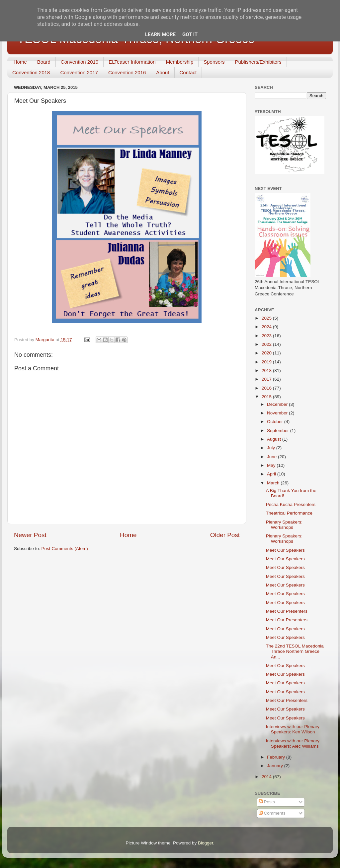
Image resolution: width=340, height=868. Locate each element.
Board (44, 62)
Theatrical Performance (289, 513)
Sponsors (214, 62)
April (272, 474)
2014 (267, 777)
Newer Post (30, 535)
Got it (190, 34)
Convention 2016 (127, 72)
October (276, 422)
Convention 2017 (79, 72)
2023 (267, 336)
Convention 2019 (80, 62)
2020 (267, 353)
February (277, 757)
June (272, 457)
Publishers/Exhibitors (258, 62)
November (278, 413)
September (279, 431)
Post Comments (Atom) (65, 549)
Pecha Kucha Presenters (291, 504)
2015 (267, 397)
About (163, 72)
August (275, 439)
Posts (267, 802)
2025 (267, 318)
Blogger (206, 843)
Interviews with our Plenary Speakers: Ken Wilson (293, 729)
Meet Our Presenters (287, 611)
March (274, 483)
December (278, 404)
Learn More (160, 34)
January (276, 766)
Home (20, 62)
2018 (267, 371)
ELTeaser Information (132, 62)
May (272, 465)
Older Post (225, 535)
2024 (267, 327)
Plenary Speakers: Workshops (284, 525)
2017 (267, 379)
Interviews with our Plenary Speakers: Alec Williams (293, 744)
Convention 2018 (31, 72)
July (272, 448)
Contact (188, 72)
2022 (267, 344)
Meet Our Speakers (285, 550)
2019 (267, 362)
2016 (267, 388)
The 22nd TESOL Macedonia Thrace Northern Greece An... (295, 651)
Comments (272, 813)
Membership (180, 62)
